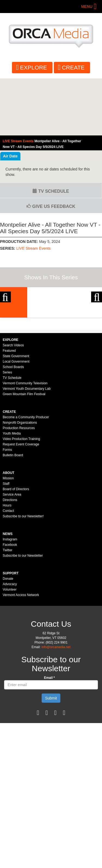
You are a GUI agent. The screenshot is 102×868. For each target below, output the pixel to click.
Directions (10, 557)
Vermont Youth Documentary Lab (27, 446)
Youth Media (12, 490)
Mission (8, 535)
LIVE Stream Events (33, 248)
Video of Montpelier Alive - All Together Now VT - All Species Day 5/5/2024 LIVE (51, 107)
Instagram (10, 596)
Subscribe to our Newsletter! (23, 573)
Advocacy (10, 641)
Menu (87, 7)
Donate (8, 636)
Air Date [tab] (10, 156)
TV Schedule (51, 191)
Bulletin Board (13, 512)
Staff (6, 541)
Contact (8, 568)
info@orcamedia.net (56, 704)
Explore (34, 67)
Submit (51, 755)
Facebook (10, 602)
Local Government (16, 419)
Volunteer (10, 647)
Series (7, 429)
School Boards (13, 424)
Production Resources (19, 485)
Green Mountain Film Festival (24, 451)
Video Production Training (21, 496)
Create (73, 67)
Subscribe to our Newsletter (23, 613)
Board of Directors (16, 546)
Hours (7, 562)
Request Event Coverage (21, 501)
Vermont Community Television (25, 440)
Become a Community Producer (26, 474)
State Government (16, 413)
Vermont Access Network (21, 652)
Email (50, 735)
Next (97, 315)
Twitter (7, 607)
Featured (9, 408)
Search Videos (13, 402)
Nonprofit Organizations (20, 480)
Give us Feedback (51, 206)
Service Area (12, 552)
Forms (7, 507)
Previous (5, 315)
